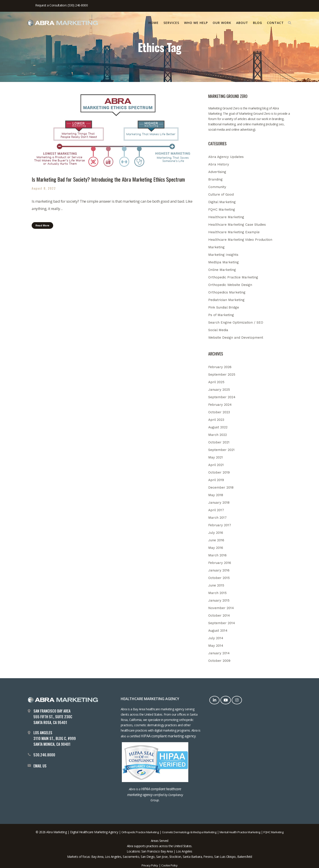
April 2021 (216, 465)
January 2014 (219, 653)
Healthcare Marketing (226, 217)
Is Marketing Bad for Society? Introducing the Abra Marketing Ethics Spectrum (108, 179)
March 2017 (217, 518)
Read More (42, 225)
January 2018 (219, 503)
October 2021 (219, 442)
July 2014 (216, 638)
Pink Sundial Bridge (224, 307)
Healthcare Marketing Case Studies (237, 225)
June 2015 (216, 585)
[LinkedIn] (215, 700)
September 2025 (222, 375)
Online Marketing (222, 270)
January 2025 (219, 390)
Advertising (217, 172)
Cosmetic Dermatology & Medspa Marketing (189, 832)
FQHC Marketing (222, 210)
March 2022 (218, 435)
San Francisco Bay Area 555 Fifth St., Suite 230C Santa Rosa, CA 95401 (53, 717)
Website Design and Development (236, 338)
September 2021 (221, 450)
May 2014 (216, 646)
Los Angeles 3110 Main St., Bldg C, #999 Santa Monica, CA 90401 (55, 738)
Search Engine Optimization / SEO (236, 322)
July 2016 (216, 533)
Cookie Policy (169, 865)
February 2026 (220, 367)
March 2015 (217, 593)
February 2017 (220, 525)
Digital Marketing (222, 202)
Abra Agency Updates (226, 157)
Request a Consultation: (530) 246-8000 (61, 5)
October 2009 (219, 661)
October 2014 (219, 616)
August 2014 (218, 631)
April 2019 (216, 480)
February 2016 (220, 563)
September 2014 (222, 623)
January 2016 (219, 570)
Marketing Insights (223, 255)
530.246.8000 (44, 755)
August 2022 (218, 427)
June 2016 (216, 540)
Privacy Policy (150, 865)
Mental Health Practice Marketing (240, 832)
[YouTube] (226, 700)
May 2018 (216, 495)
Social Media (218, 330)
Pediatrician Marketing (226, 300)
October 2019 (219, 472)
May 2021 (216, 457)
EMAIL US (40, 766)
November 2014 (221, 608)
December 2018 (221, 487)
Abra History (219, 164)
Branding (215, 179)
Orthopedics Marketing (227, 292)
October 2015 (219, 578)
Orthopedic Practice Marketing (233, 277)
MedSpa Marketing (224, 262)
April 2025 (216, 382)
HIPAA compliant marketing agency (168, 736)
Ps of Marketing (221, 315)
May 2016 (216, 548)
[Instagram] (237, 700)
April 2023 (216, 420)
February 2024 (220, 405)
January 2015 (219, 600)
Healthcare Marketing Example (234, 232)
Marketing (216, 247)
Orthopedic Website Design (230, 285)
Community (217, 187)
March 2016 (217, 555)
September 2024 (222, 397)
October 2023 (219, 412)
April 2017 (216, 510)
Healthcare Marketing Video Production (240, 240)
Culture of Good (221, 194)
